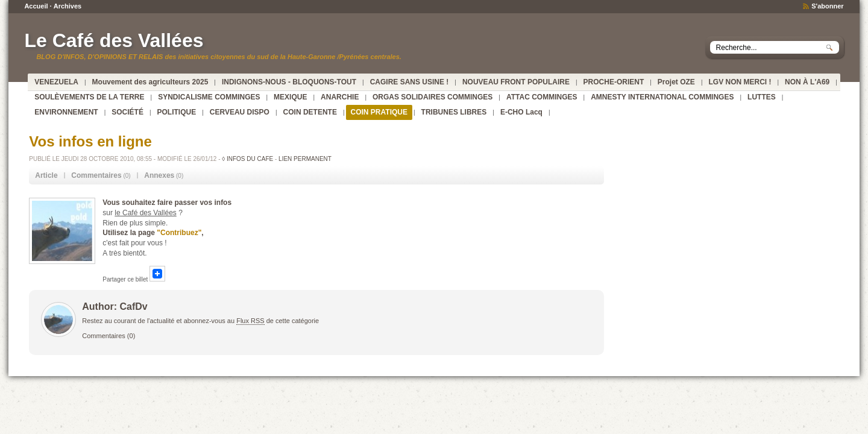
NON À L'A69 (807, 82)
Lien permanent (305, 159)
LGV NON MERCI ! (740, 82)
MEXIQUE (290, 97)
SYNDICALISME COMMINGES (209, 97)
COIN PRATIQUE (379, 112)
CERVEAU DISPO (240, 112)
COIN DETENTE (310, 112)
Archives (68, 6)
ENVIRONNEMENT (66, 112)
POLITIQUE (177, 112)
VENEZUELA (56, 82)
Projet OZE (676, 82)
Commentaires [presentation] (96, 175)
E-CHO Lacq (521, 112)
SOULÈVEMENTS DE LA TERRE (89, 97)
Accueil (36, 6)
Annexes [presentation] (159, 175)
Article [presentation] (46, 175)
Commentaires (104, 336)
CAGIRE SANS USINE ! (410, 82)
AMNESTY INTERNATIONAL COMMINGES (662, 97)
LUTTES (762, 97)
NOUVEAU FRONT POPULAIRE (516, 82)
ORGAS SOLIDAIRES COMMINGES (432, 97)
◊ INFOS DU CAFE (247, 159)
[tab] (46, 176)
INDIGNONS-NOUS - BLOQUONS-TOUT (289, 82)
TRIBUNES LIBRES (454, 112)
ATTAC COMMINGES (542, 97)
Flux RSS (250, 321)
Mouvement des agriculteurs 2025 (150, 82)
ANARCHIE (340, 97)
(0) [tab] (101, 175)
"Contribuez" (179, 233)
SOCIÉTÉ (127, 112)
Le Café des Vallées (114, 40)
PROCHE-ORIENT (614, 82)
